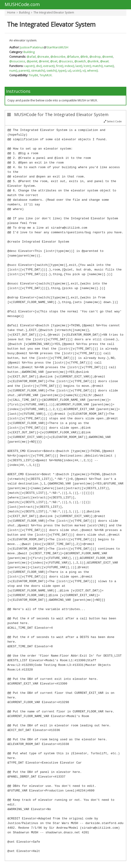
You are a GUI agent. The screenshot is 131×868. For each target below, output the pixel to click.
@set (54, 61)
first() (60, 66)
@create (43, 57)
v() (84, 70)
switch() (52, 70)
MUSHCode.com (22, 5)
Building (24, 12)
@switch (80, 61)
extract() (49, 66)
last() (79, 66)
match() (98, 66)
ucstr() (77, 70)
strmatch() (38, 70)
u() (69, 70)
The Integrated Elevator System (54, 12)
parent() (24, 70)
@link (84, 57)
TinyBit (33, 75)
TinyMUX (46, 75)
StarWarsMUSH (57, 47)
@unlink (93, 61)
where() (92, 70)
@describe (58, 57)
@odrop (95, 57)
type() (62, 70)
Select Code (113, 121)
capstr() (29, 66)
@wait (104, 61)
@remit (44, 61)
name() (109, 66)
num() (13, 70)
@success (66, 61)
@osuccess (17, 61)
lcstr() (87, 66)
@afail (31, 57)
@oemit (108, 57)
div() (39, 66)
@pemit (32, 61)
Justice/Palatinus (32, 47)
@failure (73, 57)
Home (11, 12)
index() (69, 66)
